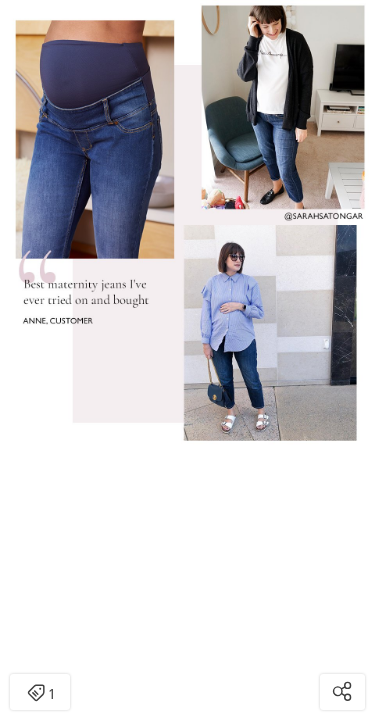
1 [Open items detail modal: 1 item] (40, 694)
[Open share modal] (342, 692)
